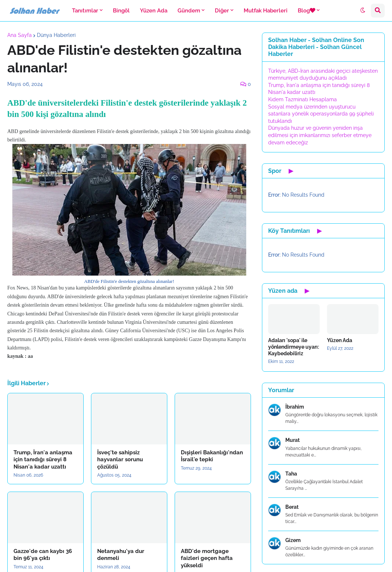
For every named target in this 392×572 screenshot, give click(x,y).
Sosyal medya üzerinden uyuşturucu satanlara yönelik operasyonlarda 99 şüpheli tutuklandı (321, 114)
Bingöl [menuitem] (121, 11)
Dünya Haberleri (56, 35)
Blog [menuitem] (307, 11)
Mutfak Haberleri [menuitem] (266, 11)
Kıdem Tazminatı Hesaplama (302, 99)
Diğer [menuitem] (222, 11)
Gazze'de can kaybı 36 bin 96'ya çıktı (43, 555)
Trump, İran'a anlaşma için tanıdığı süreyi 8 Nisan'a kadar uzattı (43, 460)
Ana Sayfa (20, 35)
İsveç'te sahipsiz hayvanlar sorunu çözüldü (120, 460)
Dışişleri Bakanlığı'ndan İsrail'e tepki (212, 456)
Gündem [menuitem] (189, 11)
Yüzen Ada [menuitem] (154, 11)
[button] (363, 11)
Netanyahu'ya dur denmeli (121, 555)
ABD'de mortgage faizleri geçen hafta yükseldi (207, 558)
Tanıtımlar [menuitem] (85, 11)
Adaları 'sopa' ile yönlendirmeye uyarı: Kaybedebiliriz (294, 347)
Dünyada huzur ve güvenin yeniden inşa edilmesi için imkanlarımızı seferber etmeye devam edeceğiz (320, 135)
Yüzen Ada (340, 340)
